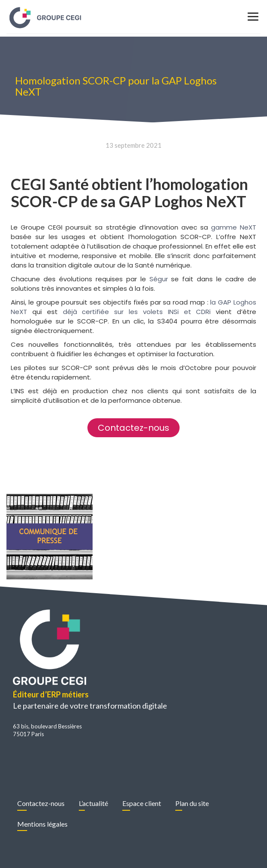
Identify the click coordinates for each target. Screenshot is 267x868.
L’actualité (93, 803)
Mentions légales (42, 824)
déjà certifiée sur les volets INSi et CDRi (137, 312)
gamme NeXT (234, 227)
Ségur (159, 279)
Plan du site (192, 803)
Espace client (142, 803)
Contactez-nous (41, 803)
